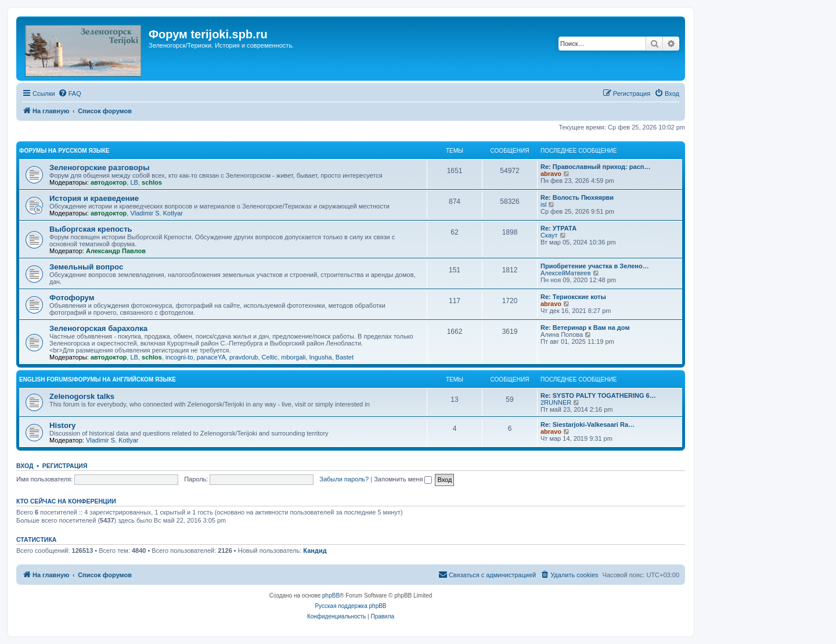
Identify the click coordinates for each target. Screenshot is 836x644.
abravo (551, 174)
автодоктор (109, 182)
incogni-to (179, 357)
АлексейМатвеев (566, 273)
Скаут (549, 235)
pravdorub (244, 357)
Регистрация (65, 466)
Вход (25, 466)
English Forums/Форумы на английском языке (98, 379)
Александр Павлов (116, 251)
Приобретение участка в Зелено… (595, 266)
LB (134, 182)
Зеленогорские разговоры (99, 168)
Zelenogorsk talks (82, 396)
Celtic (270, 357)
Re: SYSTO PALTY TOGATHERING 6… (598, 395)
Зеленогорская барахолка (98, 328)
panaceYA (211, 357)
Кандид (315, 551)
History (62, 425)
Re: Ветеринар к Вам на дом (585, 328)
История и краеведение (94, 198)
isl (543, 204)
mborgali (293, 357)
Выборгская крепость (91, 229)
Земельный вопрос (86, 267)
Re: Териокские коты (573, 297)
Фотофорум (72, 298)
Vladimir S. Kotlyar (156, 213)
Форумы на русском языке (64, 151)
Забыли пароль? (344, 479)
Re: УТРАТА (558, 228)
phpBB (331, 596)
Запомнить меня (403, 479)
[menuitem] (70, 93)
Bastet (345, 357)
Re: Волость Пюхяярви (577, 197)
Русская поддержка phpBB (350, 606)
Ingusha (321, 357)
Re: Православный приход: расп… (595, 167)
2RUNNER (556, 402)
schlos (152, 182)
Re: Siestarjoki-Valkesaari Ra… (588, 424)
